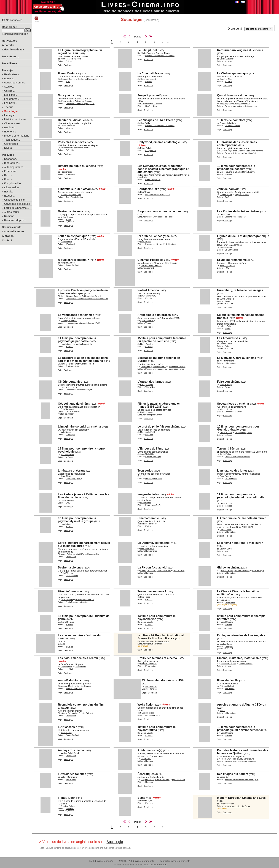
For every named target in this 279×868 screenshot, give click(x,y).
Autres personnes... (16, 82)
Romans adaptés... (15, 220)
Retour (36, 19)
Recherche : (10, 27)
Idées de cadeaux (13, 49)
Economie (10, 131)
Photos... (10, 179)
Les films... (11, 95)
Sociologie (11, 111)
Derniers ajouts (12, 227)
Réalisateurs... (13, 74)
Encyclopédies (13, 183)
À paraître (8, 45)
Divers (8, 148)
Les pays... (11, 103)
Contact (7, 240)
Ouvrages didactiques (17, 204)
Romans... (10, 216)
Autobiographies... (15, 167)
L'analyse (10, 115)
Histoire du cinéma (15, 119)
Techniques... (12, 140)
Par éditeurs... (11, 63)
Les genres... (12, 99)
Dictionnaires (12, 187)
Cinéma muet (12, 123)
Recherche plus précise (14, 34)
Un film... (10, 91)
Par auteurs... (10, 56)
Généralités (11, 144)
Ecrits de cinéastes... (17, 208)
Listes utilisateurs (13, 231)
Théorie (9, 107)
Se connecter (12, 20)
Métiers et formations (17, 136)
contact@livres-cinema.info (175, 861)
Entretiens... (11, 171)
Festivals (10, 127)
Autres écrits (11, 212)
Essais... (9, 191)
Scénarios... (11, 159)
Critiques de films (14, 200)
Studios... (10, 87)
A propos (8, 236)
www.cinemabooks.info (155, 864)
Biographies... (12, 163)
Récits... (9, 175)
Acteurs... (10, 78)
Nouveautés (10, 41)
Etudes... (10, 196)
